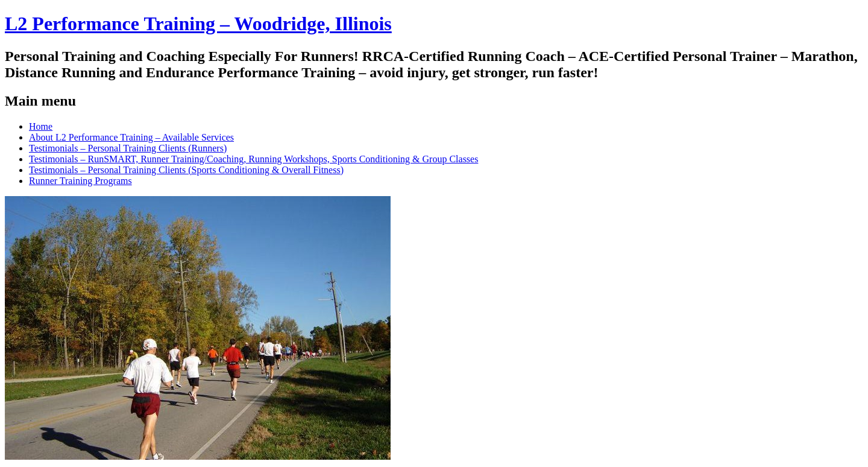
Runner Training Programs (80, 181)
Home (41, 126)
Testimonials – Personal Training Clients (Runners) (128, 148)
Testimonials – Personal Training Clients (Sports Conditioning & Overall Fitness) (186, 170)
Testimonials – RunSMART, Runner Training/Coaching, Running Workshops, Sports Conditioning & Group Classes (253, 159)
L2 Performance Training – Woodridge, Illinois (198, 24)
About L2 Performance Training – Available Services (131, 137)
